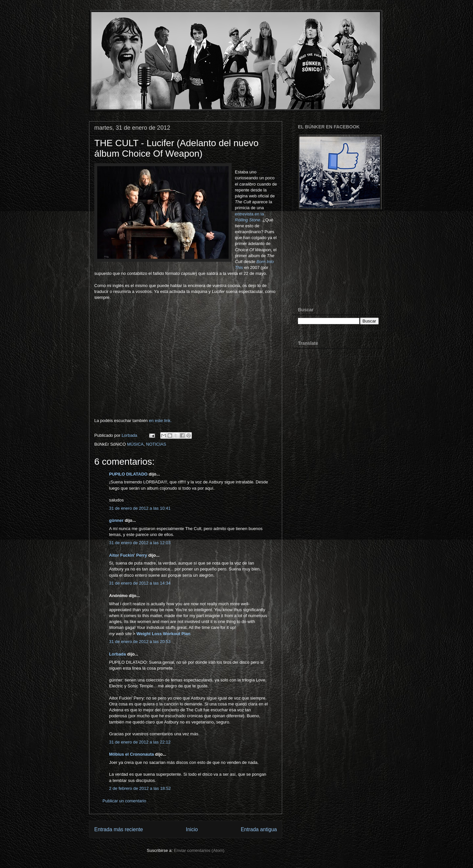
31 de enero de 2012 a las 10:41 (140, 508)
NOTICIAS (156, 444)
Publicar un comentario (124, 801)
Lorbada (117, 654)
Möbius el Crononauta (132, 754)
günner (116, 520)
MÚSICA (135, 444)
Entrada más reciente (119, 829)
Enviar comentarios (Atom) (199, 850)
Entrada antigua (259, 829)
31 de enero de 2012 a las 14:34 (140, 583)
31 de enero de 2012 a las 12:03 (140, 543)
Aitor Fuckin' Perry (128, 555)
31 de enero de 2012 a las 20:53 (140, 642)
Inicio (192, 829)
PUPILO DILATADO (128, 474)
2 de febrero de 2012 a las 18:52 (140, 788)
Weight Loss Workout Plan (163, 634)
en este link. (160, 421)
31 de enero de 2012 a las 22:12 (140, 742)
